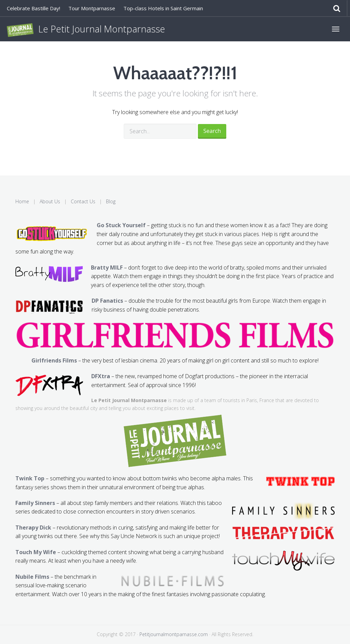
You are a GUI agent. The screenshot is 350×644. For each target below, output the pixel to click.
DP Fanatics (107, 301)
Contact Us (83, 201)
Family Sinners (35, 503)
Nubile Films (32, 577)
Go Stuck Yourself (121, 225)
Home (22, 201)
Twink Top (30, 478)
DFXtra (101, 376)
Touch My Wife (36, 552)
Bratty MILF (107, 268)
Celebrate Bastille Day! (33, 8)
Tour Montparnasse (92, 8)
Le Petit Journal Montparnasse (86, 30)
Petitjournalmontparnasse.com (174, 634)
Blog (111, 201)
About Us (50, 201)
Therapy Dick (33, 527)
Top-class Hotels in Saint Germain (163, 8)
